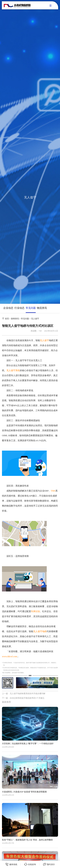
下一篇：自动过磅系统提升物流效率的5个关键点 (23, 698)
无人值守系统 (13, 370)
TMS (53, 491)
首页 (7, 319)
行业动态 (19, 308)
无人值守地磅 (40, 631)
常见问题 (31, 308)
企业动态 (8, 308)
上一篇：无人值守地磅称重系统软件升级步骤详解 (24, 693)
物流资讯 (42, 308)
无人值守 (35, 319)
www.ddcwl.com (10, 656)
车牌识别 (35, 611)
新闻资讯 (15, 319)
